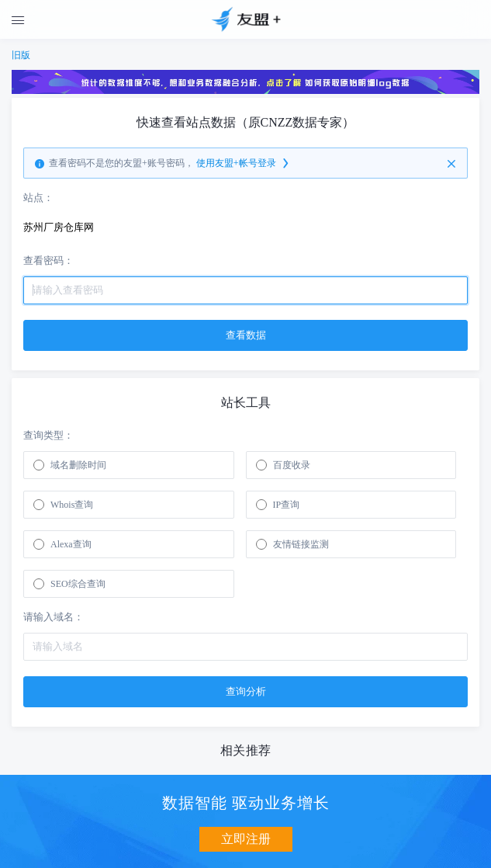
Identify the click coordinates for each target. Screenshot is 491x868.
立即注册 (246, 839)
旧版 (21, 55)
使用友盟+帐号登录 (244, 164)
